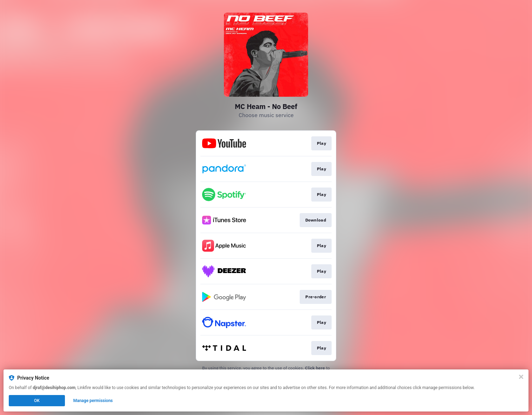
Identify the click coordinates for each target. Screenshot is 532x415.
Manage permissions (93, 401)
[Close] (521, 377)
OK (37, 401)
